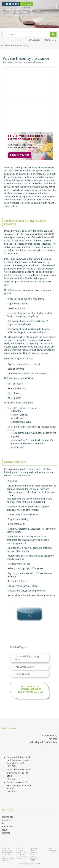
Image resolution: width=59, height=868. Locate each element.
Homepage (8, 817)
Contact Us (7, 826)
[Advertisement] (29, 115)
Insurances (6, 45)
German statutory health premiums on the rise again (19, 773)
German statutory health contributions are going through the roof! (19, 760)
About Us (7, 820)
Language (36, 40)
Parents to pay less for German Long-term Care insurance (19, 785)
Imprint (51, 852)
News (5, 830)
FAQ (4, 823)
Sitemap (6, 833)
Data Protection (53, 850)
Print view (50, 40)
